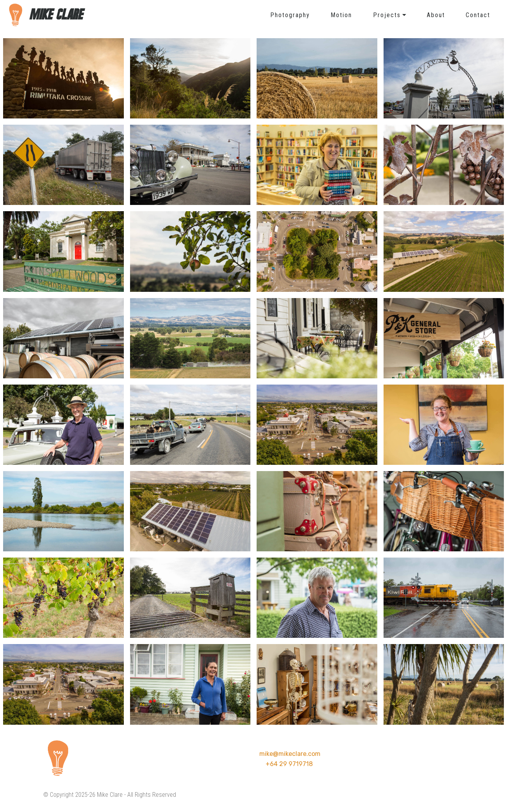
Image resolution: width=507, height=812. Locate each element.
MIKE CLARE (57, 15)
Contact (478, 15)
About (436, 15)
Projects (387, 15)
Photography (290, 15)
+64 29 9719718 (289, 764)
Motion (341, 15)
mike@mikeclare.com (290, 754)
